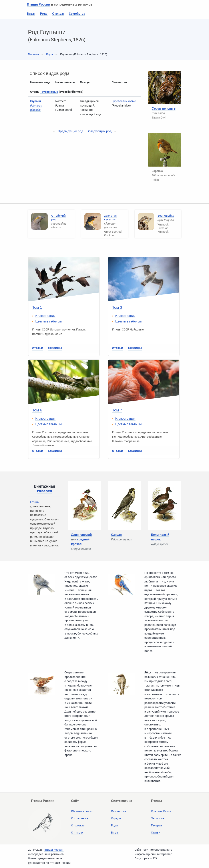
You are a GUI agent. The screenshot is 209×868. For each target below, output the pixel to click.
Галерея (156, 825)
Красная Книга (161, 811)
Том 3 (117, 307)
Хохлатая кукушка (110, 217)
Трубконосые (49, 92)
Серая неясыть (164, 109)
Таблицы (55, 348)
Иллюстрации (45, 316)
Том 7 (117, 410)
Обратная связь (82, 811)
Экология (157, 818)
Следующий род (100, 131)
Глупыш (36, 101)
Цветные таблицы (49, 321)
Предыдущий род (70, 131)
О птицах (77, 833)
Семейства (77, 14)
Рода (44, 14)
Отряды (58, 14)
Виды (31, 14)
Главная (33, 54)
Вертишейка (166, 216)
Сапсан (116, 535)
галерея (45, 491)
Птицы (35, 502)
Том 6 (37, 410)
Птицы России (39, 4)
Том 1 (37, 307)
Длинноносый (81, 535)
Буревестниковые (124, 101)
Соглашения (80, 818)
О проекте (78, 825)
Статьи (38, 348)
